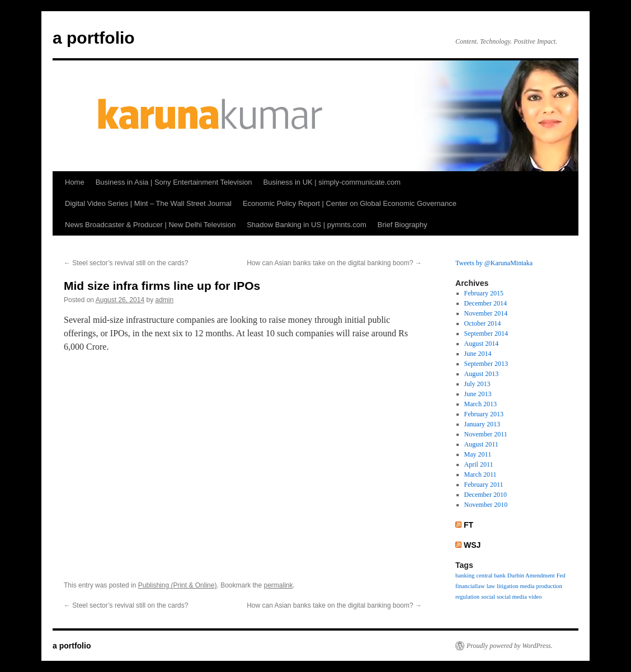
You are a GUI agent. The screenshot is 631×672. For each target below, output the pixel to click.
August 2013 (482, 374)
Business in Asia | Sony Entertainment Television (174, 182)
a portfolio (94, 38)
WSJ (472, 545)
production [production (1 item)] (549, 586)
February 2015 (484, 293)
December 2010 (486, 495)
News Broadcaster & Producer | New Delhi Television (150, 225)
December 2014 (486, 303)
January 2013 (482, 424)
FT (468, 525)
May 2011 (478, 454)
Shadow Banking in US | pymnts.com (307, 225)
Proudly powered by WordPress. (510, 646)
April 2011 (479, 464)
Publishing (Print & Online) (178, 585)
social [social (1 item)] (488, 597)
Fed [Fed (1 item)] (561, 575)
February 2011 (484, 485)
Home (75, 182)
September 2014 (486, 333)
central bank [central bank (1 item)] (491, 575)
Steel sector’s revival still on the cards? (126, 263)
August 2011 (481, 444)
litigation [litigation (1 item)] (507, 586)
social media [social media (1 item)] (512, 597)
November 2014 (486, 313)
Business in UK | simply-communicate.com (332, 182)
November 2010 (486, 505)
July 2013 (477, 384)
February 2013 (484, 414)
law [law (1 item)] (491, 586)
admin (165, 300)
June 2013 (478, 394)
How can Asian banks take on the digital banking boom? (334, 263)
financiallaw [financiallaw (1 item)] (470, 586)
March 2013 (481, 404)
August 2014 (482, 344)
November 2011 (486, 434)
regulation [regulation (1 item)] (467, 597)
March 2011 (481, 474)
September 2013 (486, 364)
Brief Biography (402, 225)
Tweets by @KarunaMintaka (494, 263)
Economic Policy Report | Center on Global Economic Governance (350, 203)
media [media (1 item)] (528, 586)
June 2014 (478, 354)
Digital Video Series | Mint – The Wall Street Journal (148, 203)
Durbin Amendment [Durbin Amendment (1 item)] (531, 575)
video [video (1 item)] (535, 597)
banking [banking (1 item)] (465, 575)
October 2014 (483, 323)
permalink (279, 585)
